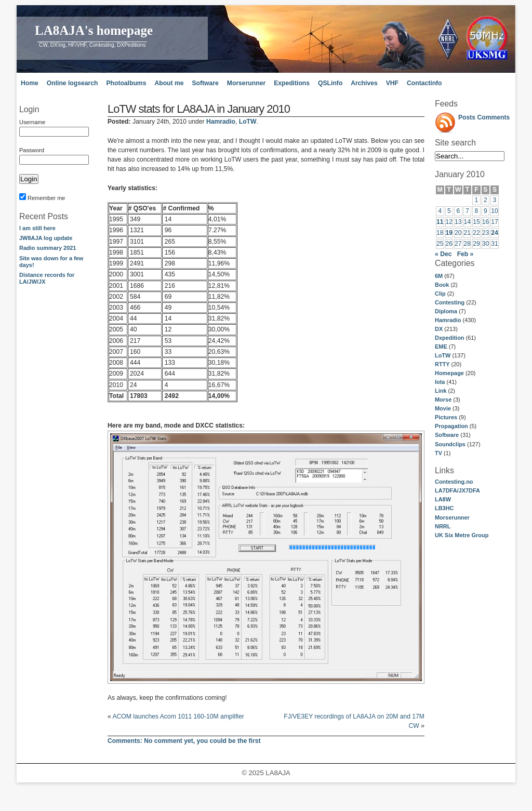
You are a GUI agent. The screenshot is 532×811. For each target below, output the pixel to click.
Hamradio (448, 320)
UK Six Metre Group (462, 535)
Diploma (446, 311)
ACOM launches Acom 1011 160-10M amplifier (178, 716)
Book (442, 285)
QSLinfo (330, 83)
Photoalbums (126, 83)
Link (441, 391)
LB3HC (444, 508)
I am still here (37, 228)
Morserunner (246, 83)
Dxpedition (450, 338)
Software (205, 83)
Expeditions (292, 83)
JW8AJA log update (46, 238)
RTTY (442, 364)
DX (439, 329)
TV (438, 453)
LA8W (443, 499)
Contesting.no (454, 482)
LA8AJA (278, 773)
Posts (467, 117)
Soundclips (450, 444)
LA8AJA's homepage (94, 30)
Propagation (451, 426)
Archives (364, 83)
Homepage (449, 373)
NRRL (443, 526)
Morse (443, 400)
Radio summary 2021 (48, 248)
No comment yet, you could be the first (184, 741)
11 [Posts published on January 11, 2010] (440, 222)
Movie (443, 408)
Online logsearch (72, 83)
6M (439, 276)
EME (441, 347)
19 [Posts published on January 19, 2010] (449, 233)
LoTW (443, 355)
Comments (494, 117)
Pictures (446, 417)
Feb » (465, 254)
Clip (440, 294)
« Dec (443, 254)
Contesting (450, 302)
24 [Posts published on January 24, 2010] (495, 233)
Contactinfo (424, 83)
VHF (392, 83)
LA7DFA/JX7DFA (457, 490)
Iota (440, 382)
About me (169, 83)
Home (30, 83)
